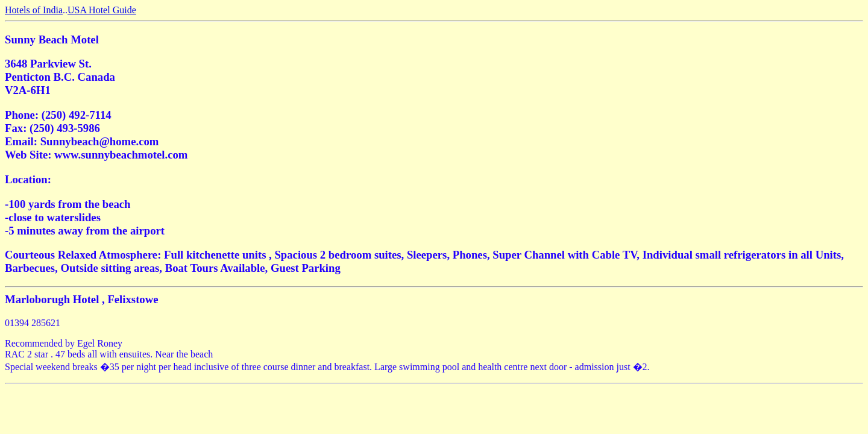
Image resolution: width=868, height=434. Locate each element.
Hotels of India (34, 10)
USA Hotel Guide (102, 10)
